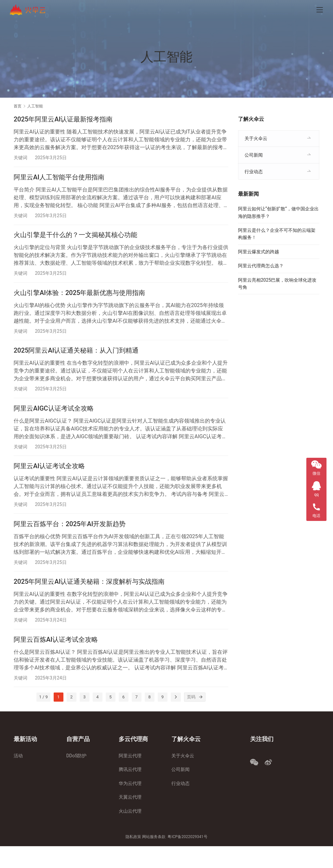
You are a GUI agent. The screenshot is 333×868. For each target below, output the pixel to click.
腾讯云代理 (130, 791)
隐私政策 (133, 859)
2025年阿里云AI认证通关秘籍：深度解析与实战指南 (89, 599)
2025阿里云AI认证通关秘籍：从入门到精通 (76, 359)
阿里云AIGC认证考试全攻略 (54, 419)
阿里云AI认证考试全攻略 (49, 479)
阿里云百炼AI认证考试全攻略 (56, 659)
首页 (18, 106)
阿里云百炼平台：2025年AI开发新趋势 (70, 539)
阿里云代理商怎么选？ (261, 266)
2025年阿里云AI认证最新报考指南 (63, 119)
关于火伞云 (256, 138)
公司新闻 (254, 155)
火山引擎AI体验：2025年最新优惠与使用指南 (79, 299)
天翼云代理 (130, 819)
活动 (18, 777)
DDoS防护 (77, 777)
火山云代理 (130, 833)
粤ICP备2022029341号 (187, 859)
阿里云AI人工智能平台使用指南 (59, 179)
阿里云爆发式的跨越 (259, 252)
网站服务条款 (154, 859)
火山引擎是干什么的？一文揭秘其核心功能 (75, 239)
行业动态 (254, 172)
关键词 (20, 158)
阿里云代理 (130, 777)
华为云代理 (130, 805)
